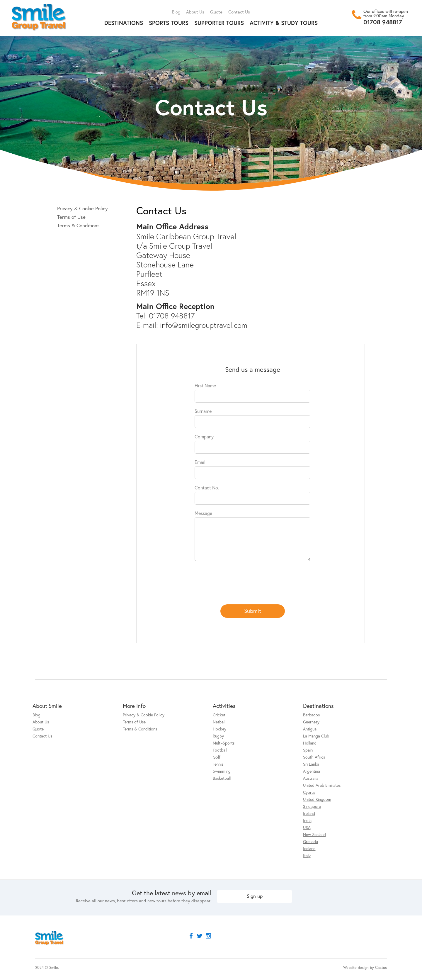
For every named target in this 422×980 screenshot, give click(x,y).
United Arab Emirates (322, 785)
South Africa (314, 757)
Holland (310, 743)
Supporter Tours (219, 23)
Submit (253, 611)
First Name (205, 385)
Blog (176, 12)
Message (203, 513)
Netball (219, 722)
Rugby (218, 736)
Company (204, 436)
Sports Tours (169, 23)
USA (307, 827)
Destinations (124, 23)
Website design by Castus (365, 968)
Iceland (309, 848)
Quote (216, 12)
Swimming (222, 771)
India (307, 820)
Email (200, 462)
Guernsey (311, 722)
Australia (311, 778)
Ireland (309, 813)
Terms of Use (71, 217)
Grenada (310, 841)
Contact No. (207, 488)
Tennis (218, 764)
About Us (195, 12)
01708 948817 (383, 22)
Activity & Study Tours (284, 23)
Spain (308, 750)
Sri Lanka (311, 764)
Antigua (310, 729)
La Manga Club (316, 736)
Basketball (222, 778)
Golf (217, 757)
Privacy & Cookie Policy (82, 208)
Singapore (312, 806)
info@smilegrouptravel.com (204, 325)
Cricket (219, 715)
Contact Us (239, 12)
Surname (203, 411)
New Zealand (314, 834)
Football (220, 750)
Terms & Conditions (78, 225)
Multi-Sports (224, 743)
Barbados (311, 715)
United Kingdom (317, 799)
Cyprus (309, 792)
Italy (307, 856)
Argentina (312, 771)
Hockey (219, 729)
